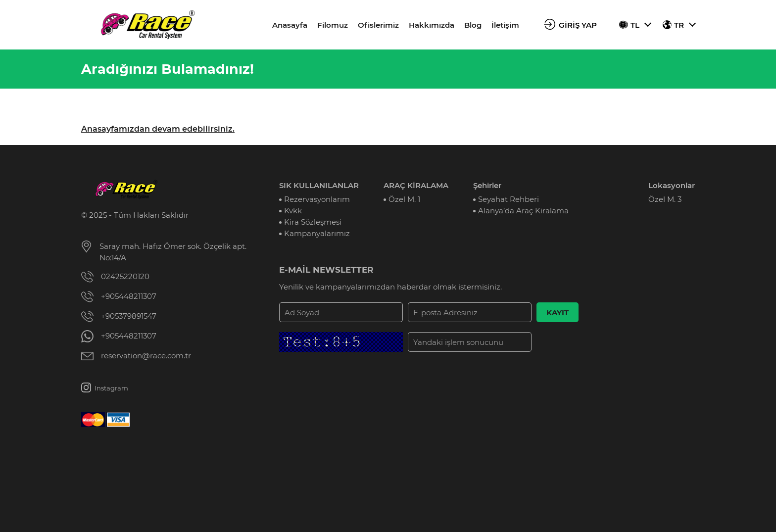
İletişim (505, 25)
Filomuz (333, 25)
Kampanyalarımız (317, 233)
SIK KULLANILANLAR (319, 185)
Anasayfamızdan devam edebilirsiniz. (158, 129)
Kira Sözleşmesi (313, 222)
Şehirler (487, 185)
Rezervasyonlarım (317, 199)
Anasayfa (290, 25)
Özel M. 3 (665, 199)
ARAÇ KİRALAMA (416, 185)
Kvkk (293, 211)
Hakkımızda (432, 25)
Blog (473, 25)
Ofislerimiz (378, 25)
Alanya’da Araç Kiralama (523, 211)
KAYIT (558, 313)
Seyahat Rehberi (509, 199)
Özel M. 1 (404, 199)
